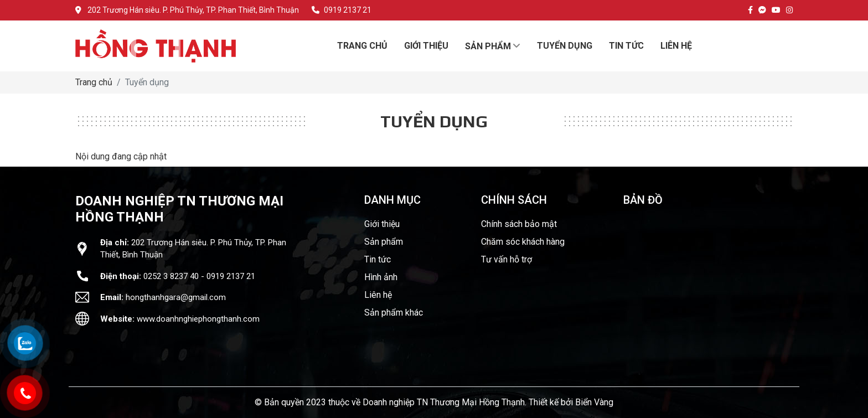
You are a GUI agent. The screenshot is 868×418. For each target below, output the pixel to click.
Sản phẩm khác (394, 313)
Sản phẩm (384, 242)
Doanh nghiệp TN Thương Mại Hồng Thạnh (444, 402)
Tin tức (378, 259)
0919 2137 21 (342, 10)
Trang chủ (94, 82)
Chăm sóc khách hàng (523, 242)
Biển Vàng (594, 402)
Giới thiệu (382, 224)
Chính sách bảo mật (519, 224)
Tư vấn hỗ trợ (507, 259)
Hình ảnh (381, 277)
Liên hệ (378, 295)
